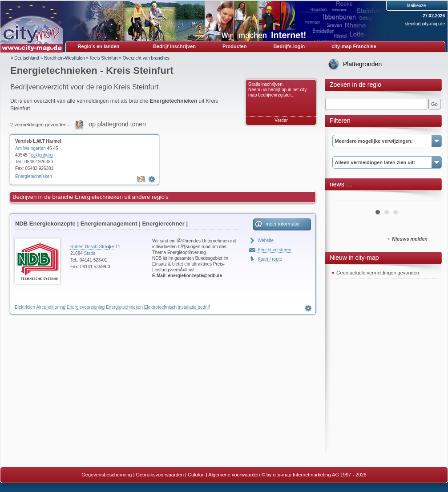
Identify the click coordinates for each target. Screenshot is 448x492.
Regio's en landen (99, 46)
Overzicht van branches (146, 58)
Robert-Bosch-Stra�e (92, 247)
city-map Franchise (354, 46)
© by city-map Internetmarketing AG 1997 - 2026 (314, 475)
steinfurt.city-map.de (425, 24)
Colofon (196, 475)
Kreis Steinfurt (104, 58)
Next (429, 198)
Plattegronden (362, 64)
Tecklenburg (40, 155)
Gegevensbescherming (107, 475)
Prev (343, 198)
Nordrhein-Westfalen (65, 58)
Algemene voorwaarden (234, 475)
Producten (234, 46)
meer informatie (283, 224)
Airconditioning (51, 307)
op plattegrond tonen (117, 124)
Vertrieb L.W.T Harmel (38, 141)
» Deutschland (25, 58)
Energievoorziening (86, 307)
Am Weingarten (30, 148)
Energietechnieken (34, 176)
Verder (281, 120)
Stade (90, 253)
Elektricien (25, 307)
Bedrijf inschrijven (174, 46)
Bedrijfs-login (289, 46)
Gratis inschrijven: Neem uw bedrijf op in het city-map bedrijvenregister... (278, 90)
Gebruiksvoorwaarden (160, 475)
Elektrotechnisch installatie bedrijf (177, 307)
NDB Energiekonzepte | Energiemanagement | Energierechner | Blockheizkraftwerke (101, 225)
